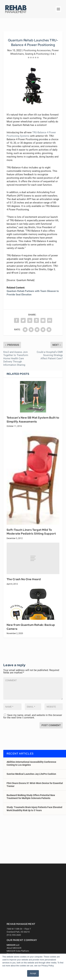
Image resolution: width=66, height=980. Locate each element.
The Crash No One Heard (24, 579)
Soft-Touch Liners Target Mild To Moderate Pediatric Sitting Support (31, 532)
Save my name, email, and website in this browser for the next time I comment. (33, 716)
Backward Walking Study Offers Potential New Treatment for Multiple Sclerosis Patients (31, 797)
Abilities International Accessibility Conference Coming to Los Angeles (31, 763)
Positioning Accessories (37, 50)
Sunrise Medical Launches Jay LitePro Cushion (31, 774)
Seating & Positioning (37, 54)
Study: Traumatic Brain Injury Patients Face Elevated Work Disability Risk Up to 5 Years (34, 809)
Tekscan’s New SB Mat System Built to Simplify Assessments (33, 420)
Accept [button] (33, 973)
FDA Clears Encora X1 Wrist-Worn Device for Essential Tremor (35, 785)
